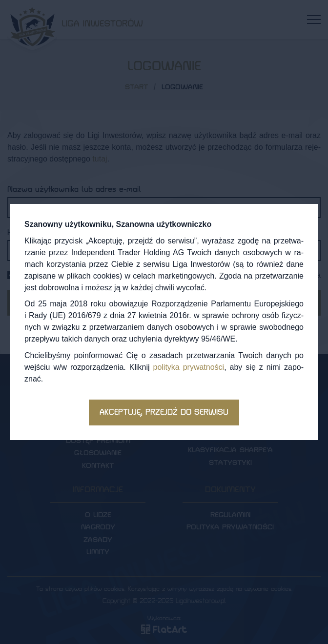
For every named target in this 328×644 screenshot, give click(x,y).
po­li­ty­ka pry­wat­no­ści (188, 367)
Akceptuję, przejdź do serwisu (164, 412)
